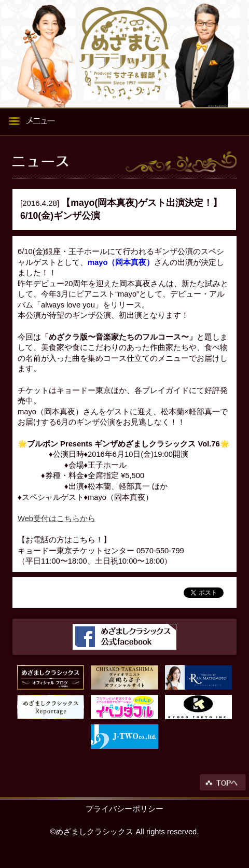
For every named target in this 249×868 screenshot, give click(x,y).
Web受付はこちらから (57, 519)
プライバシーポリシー (125, 809)
